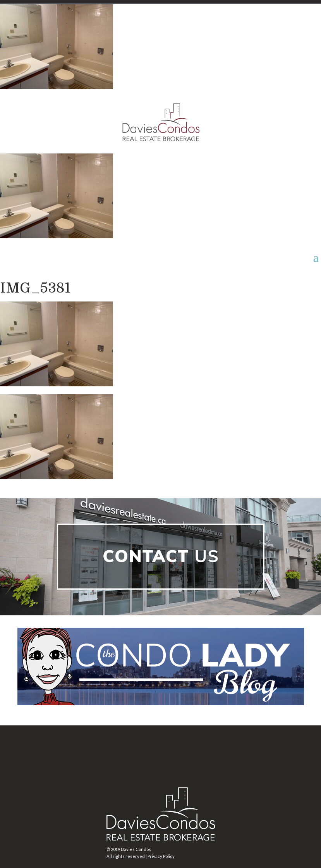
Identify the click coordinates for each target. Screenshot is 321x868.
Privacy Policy (161, 856)
